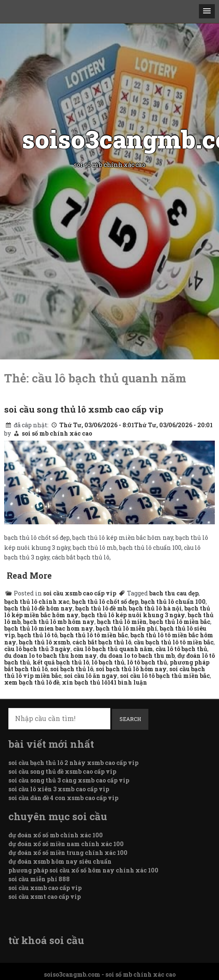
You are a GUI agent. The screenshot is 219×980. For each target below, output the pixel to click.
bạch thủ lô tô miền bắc (94, 635)
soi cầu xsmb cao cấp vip (80, 593)
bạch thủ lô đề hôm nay (38, 608)
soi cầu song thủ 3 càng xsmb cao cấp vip (69, 780)
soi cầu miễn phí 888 (39, 879)
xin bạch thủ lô (85, 682)
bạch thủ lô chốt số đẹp (105, 602)
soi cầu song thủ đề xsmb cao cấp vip (62, 771)
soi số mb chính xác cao (57, 433)
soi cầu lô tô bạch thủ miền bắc (165, 676)
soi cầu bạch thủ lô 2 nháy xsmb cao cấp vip (73, 763)
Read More (29, 575)
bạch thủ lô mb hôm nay (59, 622)
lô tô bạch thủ (147, 662)
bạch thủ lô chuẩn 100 (173, 602)
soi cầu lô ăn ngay (91, 676)
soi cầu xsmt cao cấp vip (45, 897)
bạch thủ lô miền (122, 622)
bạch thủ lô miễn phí (126, 628)
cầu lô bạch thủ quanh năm (113, 649)
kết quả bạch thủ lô (61, 662)
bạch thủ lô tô (37, 635)
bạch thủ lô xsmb (44, 642)
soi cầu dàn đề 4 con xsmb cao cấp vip (63, 798)
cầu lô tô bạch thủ (181, 649)
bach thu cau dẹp (174, 593)
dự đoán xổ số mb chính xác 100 (56, 835)
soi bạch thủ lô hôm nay (131, 669)
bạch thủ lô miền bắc (180, 622)
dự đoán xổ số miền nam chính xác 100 (66, 844)
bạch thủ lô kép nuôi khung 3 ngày (133, 615)
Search (130, 719)
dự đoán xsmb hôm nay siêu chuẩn (60, 861)
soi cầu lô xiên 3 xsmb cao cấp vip (59, 789)
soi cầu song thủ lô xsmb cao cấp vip (84, 409)
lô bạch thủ (108, 662)
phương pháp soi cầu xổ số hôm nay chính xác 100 (83, 870)
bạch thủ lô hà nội (155, 608)
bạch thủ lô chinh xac (37, 602)
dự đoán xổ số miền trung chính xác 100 (68, 853)
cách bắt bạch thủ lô (102, 642)
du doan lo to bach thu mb (137, 655)
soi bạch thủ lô (72, 669)
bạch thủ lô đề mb (101, 608)
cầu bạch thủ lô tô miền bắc (174, 642)
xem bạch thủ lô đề (32, 682)
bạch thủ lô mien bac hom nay (49, 628)
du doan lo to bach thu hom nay (51, 655)
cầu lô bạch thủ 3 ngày (37, 649)
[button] (207, 11)
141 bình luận (127, 682)
